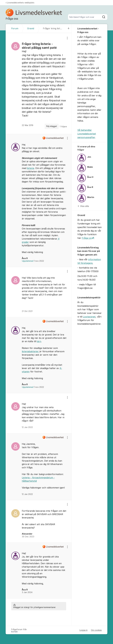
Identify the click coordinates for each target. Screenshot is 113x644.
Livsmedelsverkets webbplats (20, 3)
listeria (31, 168)
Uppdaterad (33, 261)
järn (39, 341)
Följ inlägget (52, 126)
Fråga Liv (87, 238)
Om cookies (96, 630)
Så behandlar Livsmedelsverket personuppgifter (87, 134)
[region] (39, 83)
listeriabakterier (31, 351)
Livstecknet (89, 317)
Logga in (84, 630)
